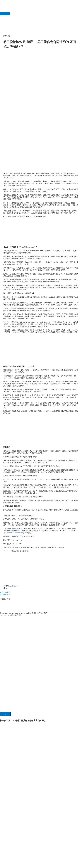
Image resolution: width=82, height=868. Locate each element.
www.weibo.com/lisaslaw (14, 533)
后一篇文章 (5, 594)
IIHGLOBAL (6, 615)
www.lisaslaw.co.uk (12, 531)
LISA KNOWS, (6, 613)
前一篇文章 (5, 592)
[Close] (5, 714)
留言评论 (15, 586)
